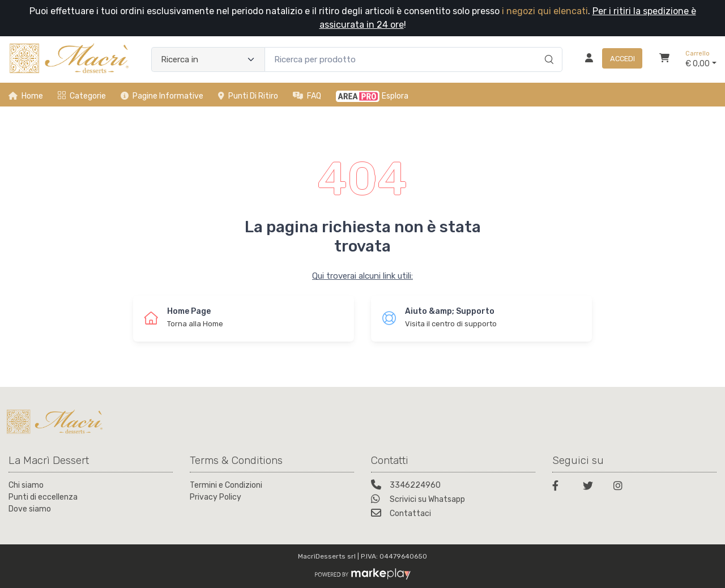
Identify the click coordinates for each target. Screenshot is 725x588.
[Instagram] (622, 487)
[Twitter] (591, 487)
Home (26, 96)
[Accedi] (609, 59)
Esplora (372, 96)
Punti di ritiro (248, 96)
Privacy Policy (216, 497)
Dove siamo (30, 509)
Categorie (82, 96)
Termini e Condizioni (226, 485)
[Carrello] (664, 59)
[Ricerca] (547, 48)
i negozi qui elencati (545, 11)
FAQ (307, 96)
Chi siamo (26, 485)
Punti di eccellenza (43, 497)
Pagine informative (162, 96)
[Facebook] (561, 487)
